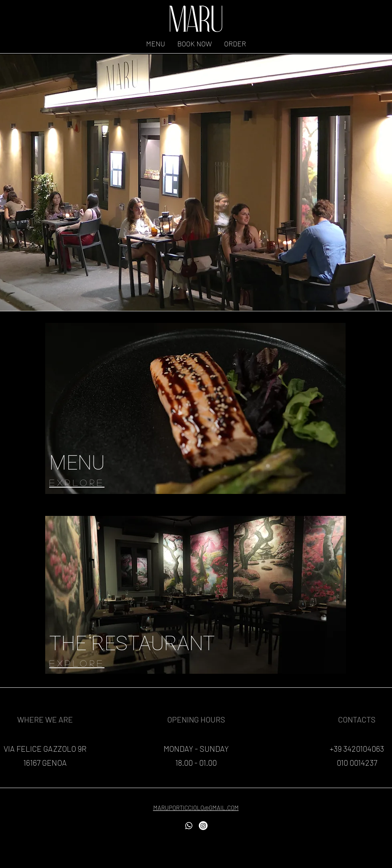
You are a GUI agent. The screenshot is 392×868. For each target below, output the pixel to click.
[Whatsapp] (189, 826)
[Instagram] (203, 826)
